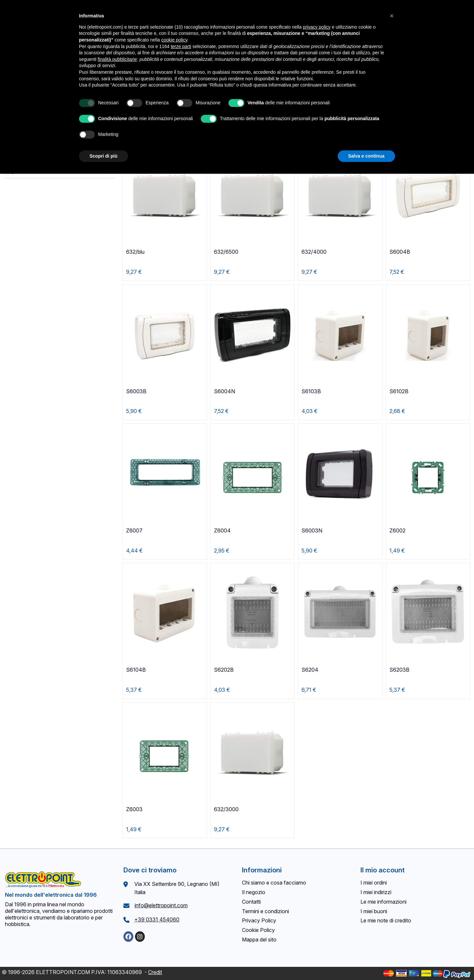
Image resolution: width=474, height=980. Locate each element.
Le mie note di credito (386, 920)
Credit (155, 972)
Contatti (251, 902)
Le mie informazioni (383, 902)
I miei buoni (374, 911)
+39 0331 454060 (157, 919)
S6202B (224, 670)
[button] (392, 16)
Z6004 (222, 530)
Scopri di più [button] (104, 156)
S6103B (311, 391)
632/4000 (314, 252)
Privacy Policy (259, 920)
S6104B (136, 670)
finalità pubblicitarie (117, 59)
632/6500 (226, 252)
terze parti (181, 46)
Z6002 (397, 530)
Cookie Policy (258, 930)
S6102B (399, 391)
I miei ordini (374, 883)
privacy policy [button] (317, 27)
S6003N (312, 530)
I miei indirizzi (376, 892)
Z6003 (134, 809)
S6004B (400, 252)
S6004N (224, 391)
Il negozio (254, 892)
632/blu (135, 252)
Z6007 (134, 530)
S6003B (136, 391)
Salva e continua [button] (366, 156)
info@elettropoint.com (161, 905)
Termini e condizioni (265, 911)
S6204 (310, 670)
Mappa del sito (259, 940)
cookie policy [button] (174, 40)
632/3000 (226, 809)
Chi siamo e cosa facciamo (274, 883)
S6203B (399, 670)
